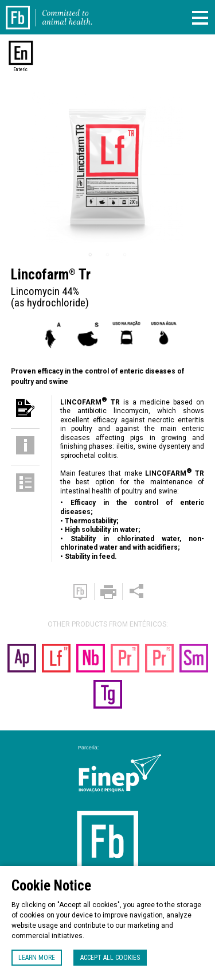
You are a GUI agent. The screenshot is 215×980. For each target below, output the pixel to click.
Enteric (20, 69)
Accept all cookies (110, 958)
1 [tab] (91, 255)
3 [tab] (125, 255)
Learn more (37, 958)
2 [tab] (108, 255)
